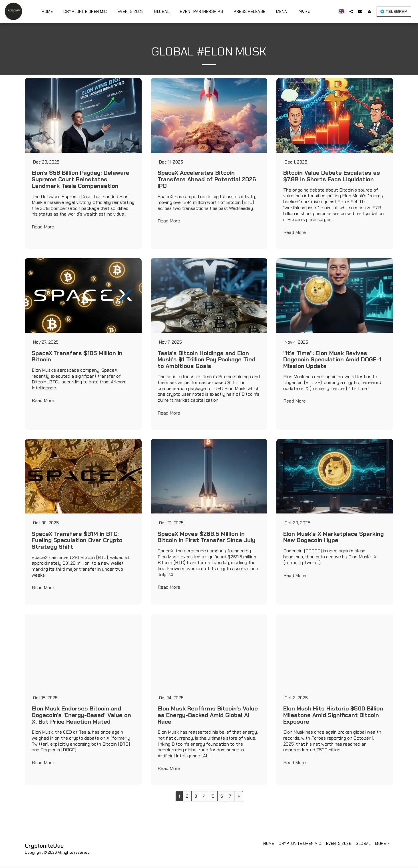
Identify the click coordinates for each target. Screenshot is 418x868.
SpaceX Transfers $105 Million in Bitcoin (77, 357)
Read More (43, 227)
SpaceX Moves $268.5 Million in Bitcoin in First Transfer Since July (207, 538)
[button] (351, 11)
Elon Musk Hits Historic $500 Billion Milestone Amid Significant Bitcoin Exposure (333, 716)
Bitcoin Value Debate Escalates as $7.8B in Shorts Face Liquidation (332, 177)
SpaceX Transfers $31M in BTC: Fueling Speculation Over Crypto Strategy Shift (77, 541)
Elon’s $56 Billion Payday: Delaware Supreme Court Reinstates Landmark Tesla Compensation (81, 180)
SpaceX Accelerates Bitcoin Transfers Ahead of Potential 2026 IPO (207, 180)
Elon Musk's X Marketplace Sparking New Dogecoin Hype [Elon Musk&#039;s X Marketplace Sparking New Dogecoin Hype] (333, 538)
